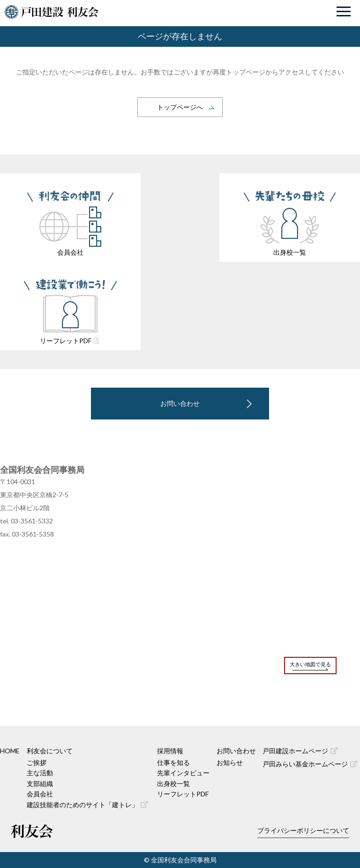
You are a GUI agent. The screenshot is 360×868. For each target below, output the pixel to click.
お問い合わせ (180, 403)
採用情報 (170, 751)
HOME (10, 751)
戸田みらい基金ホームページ (310, 764)
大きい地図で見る (310, 664)
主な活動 (40, 773)
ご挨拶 (37, 762)
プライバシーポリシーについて (303, 830)
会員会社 (40, 794)
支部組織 (40, 783)
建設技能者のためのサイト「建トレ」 (87, 805)
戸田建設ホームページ (300, 751)
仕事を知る (173, 762)
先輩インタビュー (183, 773)
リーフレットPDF (183, 794)
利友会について (50, 751)
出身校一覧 (173, 783)
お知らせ (230, 762)
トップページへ (180, 107)
